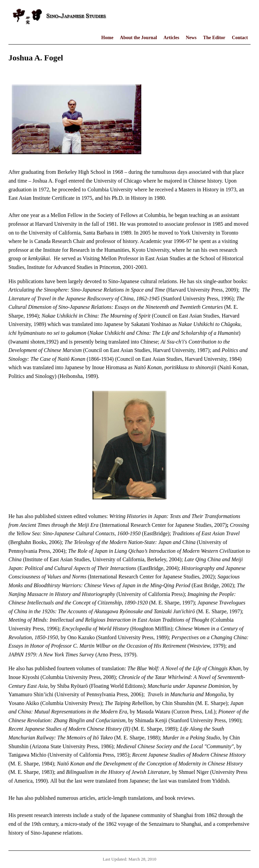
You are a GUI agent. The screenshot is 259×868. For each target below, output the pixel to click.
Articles (171, 38)
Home (107, 38)
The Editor (214, 38)
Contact (240, 38)
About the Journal (139, 38)
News (191, 38)
